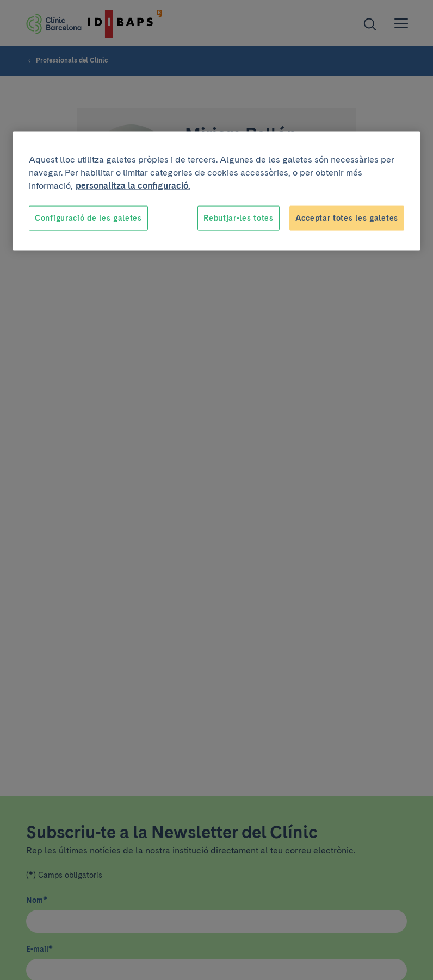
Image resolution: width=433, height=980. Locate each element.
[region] (216, 191)
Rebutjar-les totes (239, 218)
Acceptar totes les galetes (347, 218)
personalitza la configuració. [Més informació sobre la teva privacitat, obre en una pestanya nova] (133, 186)
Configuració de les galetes (88, 218)
